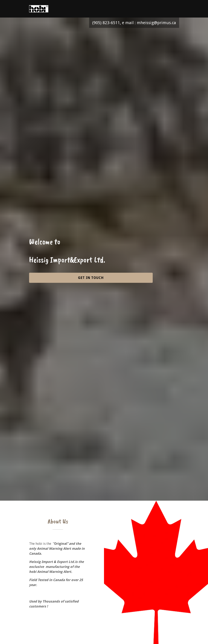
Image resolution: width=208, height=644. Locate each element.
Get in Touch (91, 278)
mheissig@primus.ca (156, 23)
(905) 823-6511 (106, 23)
